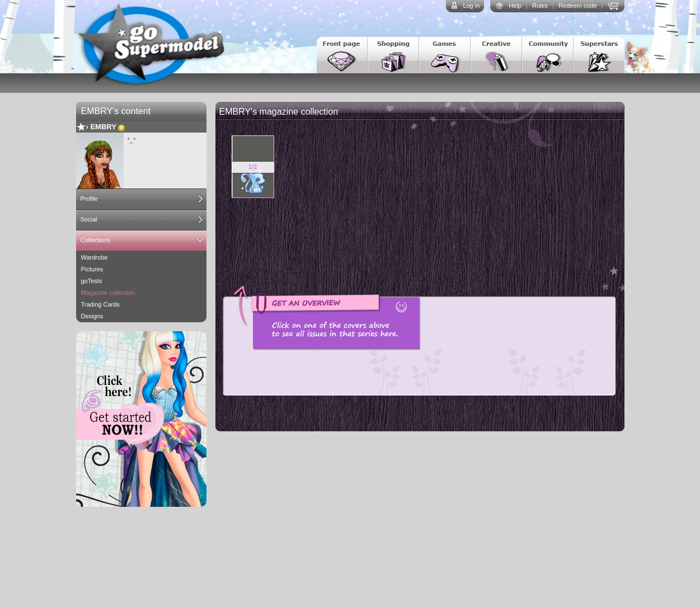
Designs (92, 316)
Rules (540, 6)
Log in (471, 6)
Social (89, 219)
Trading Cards (100, 304)
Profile (89, 199)
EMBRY (103, 127)
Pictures (92, 269)
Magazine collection (108, 293)
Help (515, 6)
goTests (92, 281)
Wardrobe (95, 257)
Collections (96, 240)
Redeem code (578, 6)
